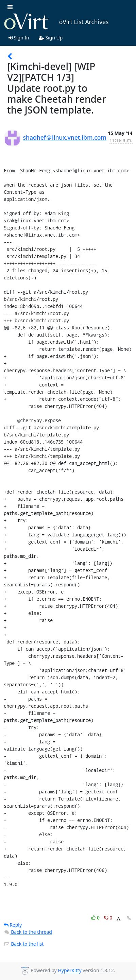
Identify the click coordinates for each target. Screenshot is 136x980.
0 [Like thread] (96, 918)
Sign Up (51, 38)
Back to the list (24, 944)
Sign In (19, 38)
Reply (13, 925)
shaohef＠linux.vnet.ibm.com (65, 137)
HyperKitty (70, 971)
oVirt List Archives (56, 22)
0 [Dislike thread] (108, 918)
